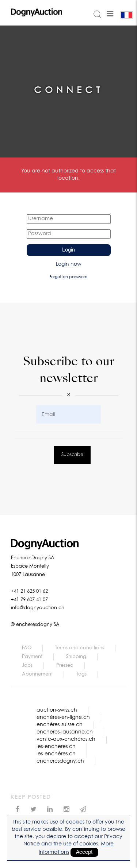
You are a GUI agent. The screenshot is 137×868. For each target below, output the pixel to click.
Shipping (76, 657)
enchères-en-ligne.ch (63, 717)
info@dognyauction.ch (38, 608)
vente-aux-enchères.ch (66, 739)
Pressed (65, 665)
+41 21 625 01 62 (29, 591)
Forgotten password (68, 277)
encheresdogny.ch (60, 761)
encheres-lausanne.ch (65, 732)
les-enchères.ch (56, 754)
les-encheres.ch (56, 747)
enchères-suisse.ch (60, 725)
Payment (32, 657)
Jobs (27, 665)
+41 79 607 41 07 (29, 600)
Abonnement (37, 674)
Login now (69, 264)
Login (68, 250)
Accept (84, 852)
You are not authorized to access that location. (68, 175)
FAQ (27, 648)
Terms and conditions (80, 648)
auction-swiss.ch (57, 710)
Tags (81, 674)
